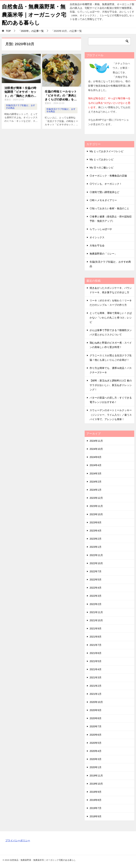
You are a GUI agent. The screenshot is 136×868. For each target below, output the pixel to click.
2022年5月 (96, 579)
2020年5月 (96, 743)
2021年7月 (96, 644)
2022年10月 (96, 563)
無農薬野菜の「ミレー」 (103, 253)
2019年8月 (96, 800)
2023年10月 (96, 514)
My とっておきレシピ (102, 159)
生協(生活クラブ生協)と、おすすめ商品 (110, 264)
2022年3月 (96, 595)
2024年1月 (96, 489)
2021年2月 (96, 685)
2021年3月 (96, 677)
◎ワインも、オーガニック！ (106, 183)
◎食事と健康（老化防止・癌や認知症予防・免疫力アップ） (111, 218)
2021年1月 (96, 694)
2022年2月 (96, 604)
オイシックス (97, 237)
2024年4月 (96, 465)
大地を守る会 (97, 245)
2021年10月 (96, 620)
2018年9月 (96, 816)
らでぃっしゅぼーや (101, 229)
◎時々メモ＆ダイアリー (103, 200)
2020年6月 (96, 734)
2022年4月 (96, 587)
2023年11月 (96, 506)
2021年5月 (96, 661)
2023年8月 (96, 522)
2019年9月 (96, 791)
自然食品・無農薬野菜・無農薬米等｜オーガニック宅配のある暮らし (34, 14)
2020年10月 (96, 702)
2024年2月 (96, 481)
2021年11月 (96, 612)
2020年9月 (96, 710)
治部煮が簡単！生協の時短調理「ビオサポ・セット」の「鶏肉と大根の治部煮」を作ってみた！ (20, 92)
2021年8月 (96, 636)
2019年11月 (96, 775)
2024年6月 (96, 457)
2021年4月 (96, 669)
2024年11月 (96, 440)
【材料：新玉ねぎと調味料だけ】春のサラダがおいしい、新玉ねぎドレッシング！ (111, 385)
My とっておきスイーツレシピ (107, 151)
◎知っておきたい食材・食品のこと (109, 208)
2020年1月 (96, 767)
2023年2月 (96, 538)
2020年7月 (96, 726)
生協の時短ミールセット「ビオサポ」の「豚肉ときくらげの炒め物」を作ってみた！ (61, 95)
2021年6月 (96, 653)
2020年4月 (96, 751)
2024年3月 (96, 473)
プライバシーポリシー (18, 840)
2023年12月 (96, 498)
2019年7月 (96, 808)
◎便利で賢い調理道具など (104, 192)
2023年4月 (96, 530)
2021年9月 (96, 628)
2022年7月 (96, 571)
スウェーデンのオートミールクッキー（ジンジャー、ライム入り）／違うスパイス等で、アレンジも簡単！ (111, 414)
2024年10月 (96, 449)
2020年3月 (96, 759)
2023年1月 (96, 546)
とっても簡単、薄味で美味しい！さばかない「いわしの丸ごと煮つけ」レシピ (111, 317)
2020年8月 (96, 718)
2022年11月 (96, 555)
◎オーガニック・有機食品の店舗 (108, 175)
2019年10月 (96, 783)
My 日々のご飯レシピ (102, 167)
